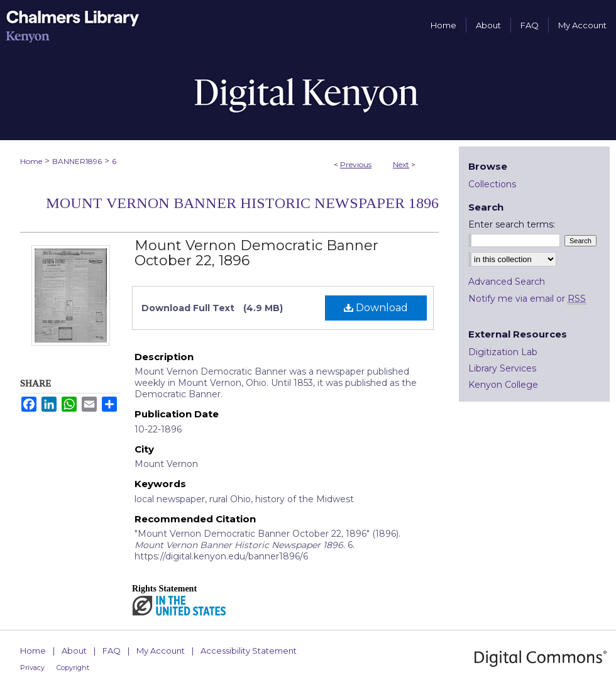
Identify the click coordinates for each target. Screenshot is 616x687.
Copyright (73, 668)
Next (401, 164)
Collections (492, 184)
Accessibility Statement (249, 651)
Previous (356, 164)
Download (376, 308)
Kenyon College (503, 385)
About (74, 651)
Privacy (32, 668)
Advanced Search (507, 282)
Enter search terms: (512, 224)
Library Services (502, 368)
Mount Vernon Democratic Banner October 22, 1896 (256, 253)
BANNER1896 (77, 161)
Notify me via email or (527, 299)
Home (31, 161)
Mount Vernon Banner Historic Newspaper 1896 (242, 203)
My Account (161, 651)
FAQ (112, 651)
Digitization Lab (503, 352)
